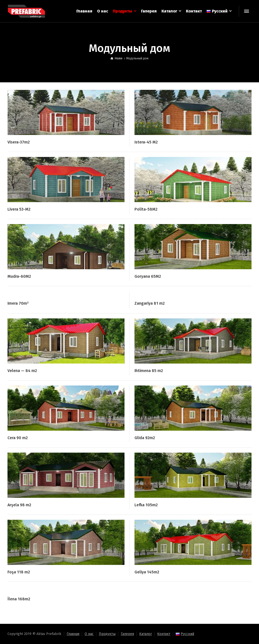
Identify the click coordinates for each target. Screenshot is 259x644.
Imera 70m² (18, 303)
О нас (89, 634)
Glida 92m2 (145, 438)
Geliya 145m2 (147, 572)
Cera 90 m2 (18, 438)
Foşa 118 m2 (19, 572)
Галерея (127, 634)
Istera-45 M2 (146, 142)
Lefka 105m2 (146, 505)
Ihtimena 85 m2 (149, 371)
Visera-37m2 (19, 142)
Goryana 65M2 (148, 276)
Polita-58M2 (146, 209)
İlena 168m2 (19, 599)
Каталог (146, 634)
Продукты (107, 634)
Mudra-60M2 (19, 276)
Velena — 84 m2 (22, 371)
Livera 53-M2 (19, 209)
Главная (73, 634)
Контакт (164, 634)
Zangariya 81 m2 (150, 303)
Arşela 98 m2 (19, 505)
